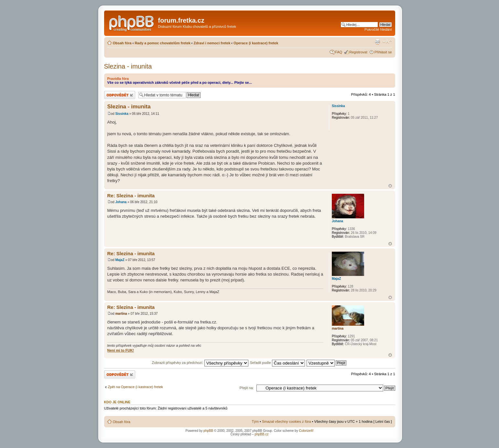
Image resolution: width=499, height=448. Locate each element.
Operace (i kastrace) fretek (256, 43)
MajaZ (120, 260)
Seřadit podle (277, 363)
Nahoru (390, 186)
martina (121, 314)
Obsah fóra (122, 43)
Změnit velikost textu (387, 42)
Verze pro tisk (377, 42)
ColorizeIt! (306, 431)
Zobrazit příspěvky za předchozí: (200, 363)
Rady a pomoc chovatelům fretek (162, 43)
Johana (121, 202)
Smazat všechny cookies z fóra (287, 421)
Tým (255, 421)
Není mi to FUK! (121, 350)
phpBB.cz (261, 434)
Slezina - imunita (128, 66)
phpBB (208, 431)
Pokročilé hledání (378, 29)
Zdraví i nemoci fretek (212, 43)
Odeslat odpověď (120, 95)
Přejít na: (247, 388)
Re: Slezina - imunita (131, 196)
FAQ (339, 52)
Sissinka (122, 114)
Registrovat (358, 52)
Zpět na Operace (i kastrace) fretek (136, 387)
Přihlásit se (383, 52)
